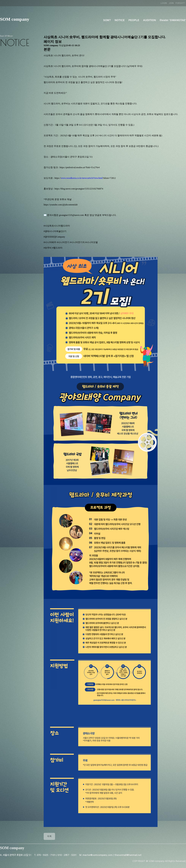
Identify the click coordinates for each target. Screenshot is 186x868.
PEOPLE (134, 20)
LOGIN (164, 3)
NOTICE (120, 20)
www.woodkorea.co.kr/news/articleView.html (82, 178)
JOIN (171, 3)
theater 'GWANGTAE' (173, 20)
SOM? (107, 20)
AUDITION (150, 20)
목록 (49, 836)
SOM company (15, 19)
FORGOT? (180, 3)
